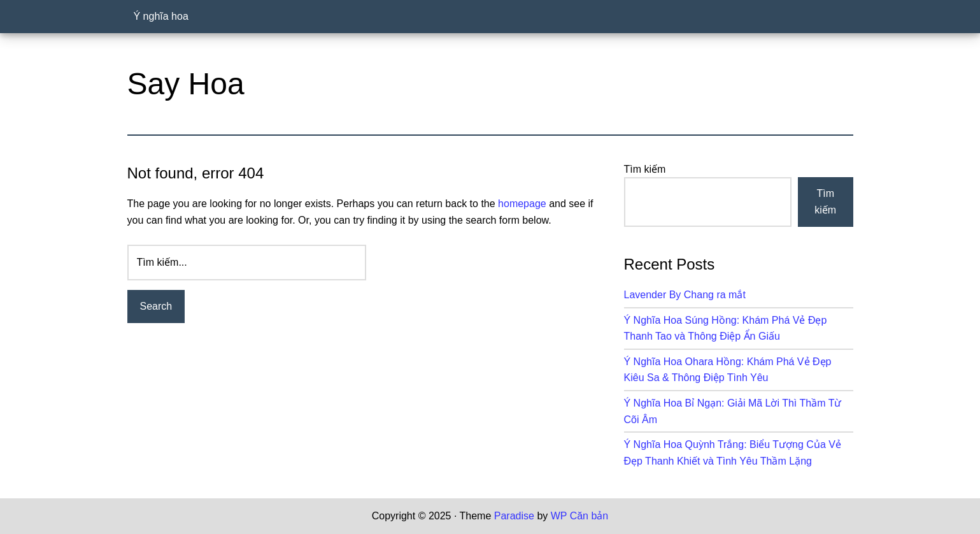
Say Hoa (186, 84)
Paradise (514, 516)
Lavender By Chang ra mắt (685, 295)
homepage (522, 204)
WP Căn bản (580, 516)
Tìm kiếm (645, 169)
